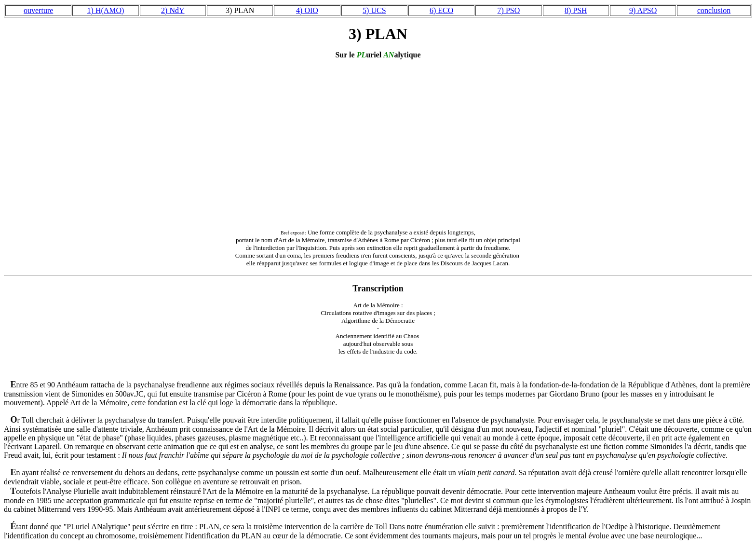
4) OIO (307, 10)
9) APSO (643, 10)
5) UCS (374, 10)
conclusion (714, 10)
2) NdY (173, 10)
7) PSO (509, 10)
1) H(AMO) (106, 10)
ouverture (38, 10)
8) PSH (576, 10)
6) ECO (441, 10)
